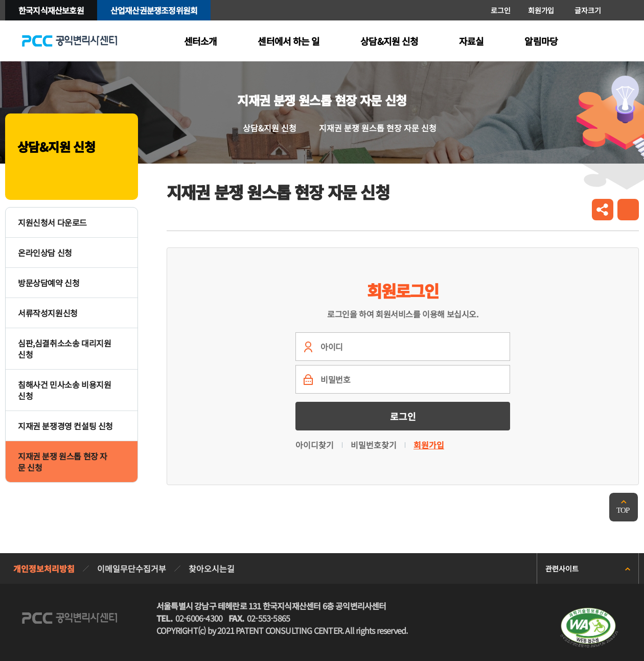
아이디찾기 (315, 445)
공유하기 (603, 210)
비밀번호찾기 (374, 445)
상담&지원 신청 (270, 128)
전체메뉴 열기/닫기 (627, 41)
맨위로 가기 (624, 507)
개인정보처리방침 (44, 568)
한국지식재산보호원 (51, 10)
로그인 (500, 10)
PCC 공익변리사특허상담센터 (69, 41)
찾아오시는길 (212, 568)
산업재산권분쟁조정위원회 (154, 10)
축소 (628, 10)
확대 (612, 10)
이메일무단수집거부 (132, 568)
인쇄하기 (628, 210)
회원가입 (541, 10)
